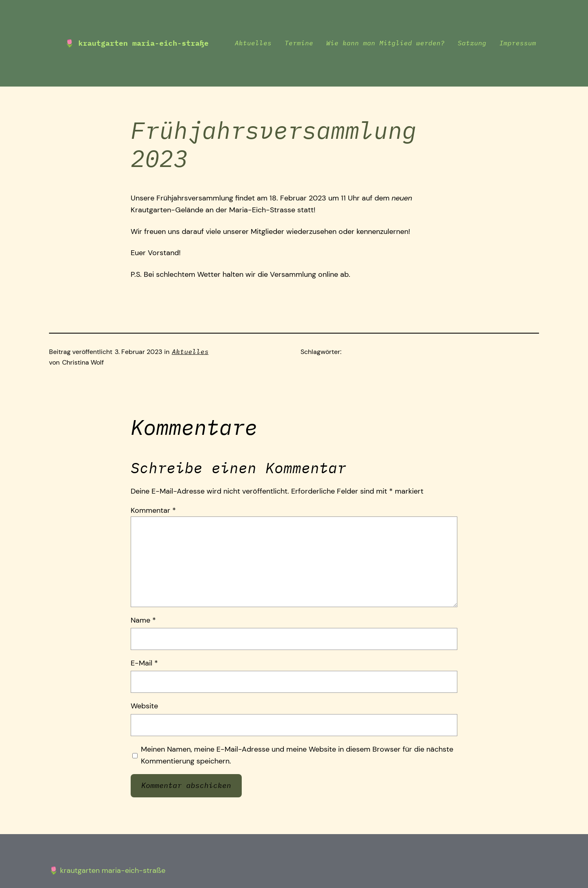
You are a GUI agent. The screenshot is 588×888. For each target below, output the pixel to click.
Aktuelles (190, 352)
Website (144, 706)
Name (143, 620)
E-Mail (144, 663)
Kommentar (153, 510)
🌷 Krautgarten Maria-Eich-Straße (137, 43)
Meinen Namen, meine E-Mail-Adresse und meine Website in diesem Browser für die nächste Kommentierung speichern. (297, 755)
